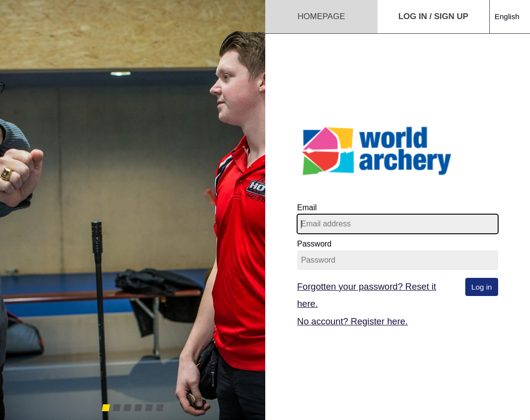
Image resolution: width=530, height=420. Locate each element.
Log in (481, 287)
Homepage (321, 16)
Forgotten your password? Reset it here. (367, 295)
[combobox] (510, 7)
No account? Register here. (353, 321)
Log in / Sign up (433, 16)
